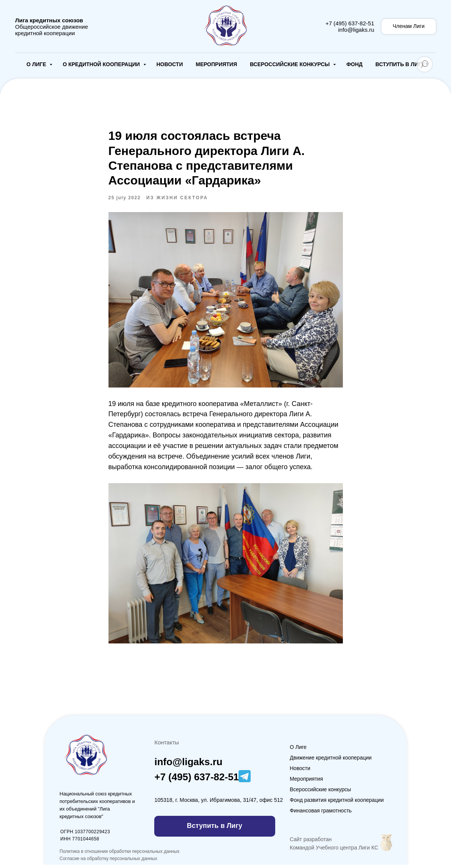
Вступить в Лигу (400, 64)
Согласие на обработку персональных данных (108, 862)
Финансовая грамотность (321, 814)
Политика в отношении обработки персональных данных (120, 855)
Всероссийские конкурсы (291, 64)
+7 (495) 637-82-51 (350, 23)
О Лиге (37, 64)
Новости (170, 64)
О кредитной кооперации (102, 64)
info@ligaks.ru (356, 30)
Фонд (354, 64)
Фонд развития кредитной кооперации (337, 803)
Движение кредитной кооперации (331, 761)
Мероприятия (216, 64)
